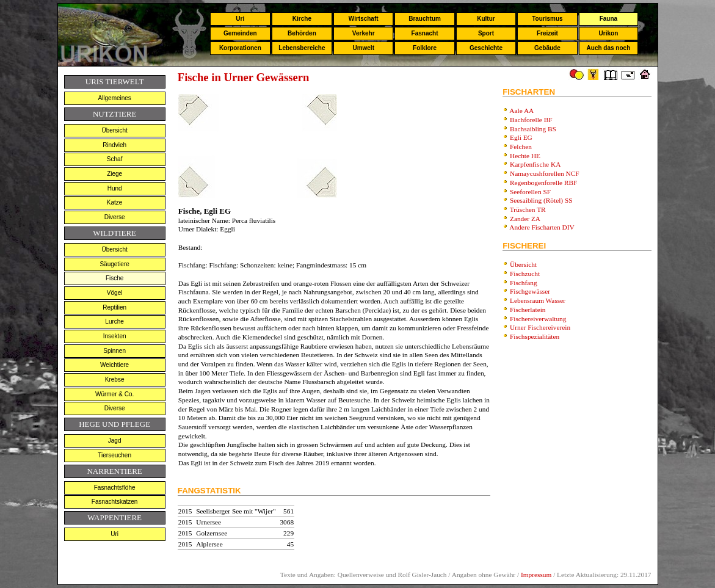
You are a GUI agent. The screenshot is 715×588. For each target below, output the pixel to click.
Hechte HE (525, 156)
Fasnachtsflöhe (115, 488)
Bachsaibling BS (533, 129)
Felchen (521, 147)
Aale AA (521, 111)
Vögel (115, 293)
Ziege (114, 174)
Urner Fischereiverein (540, 327)
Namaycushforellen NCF (545, 173)
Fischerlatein (528, 310)
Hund (115, 188)
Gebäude (547, 48)
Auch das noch (609, 48)
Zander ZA (525, 219)
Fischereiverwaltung (538, 319)
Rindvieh (114, 145)
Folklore (425, 48)
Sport (486, 33)
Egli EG (521, 137)
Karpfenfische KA (535, 164)
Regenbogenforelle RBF (543, 183)
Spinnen (114, 351)
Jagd (115, 441)
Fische (114, 278)
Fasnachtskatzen (115, 502)
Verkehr (364, 33)
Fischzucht (525, 274)
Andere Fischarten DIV (542, 227)
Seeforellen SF (530, 192)
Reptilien (114, 307)
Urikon (609, 33)
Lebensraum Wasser (538, 300)
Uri (240, 19)
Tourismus (547, 19)
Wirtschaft (364, 19)
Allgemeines (114, 98)
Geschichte (486, 48)
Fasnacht (425, 33)
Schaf (115, 159)
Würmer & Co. (114, 394)
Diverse (115, 217)
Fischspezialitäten (535, 336)
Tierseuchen (114, 455)
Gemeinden (240, 33)
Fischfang (524, 283)
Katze (115, 202)
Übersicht (115, 130)
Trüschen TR (528, 209)
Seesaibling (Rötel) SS (541, 200)
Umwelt (363, 48)
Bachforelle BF (531, 120)
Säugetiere (114, 264)
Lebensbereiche (302, 48)
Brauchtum (425, 19)
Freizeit (547, 33)
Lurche (114, 321)
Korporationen (240, 48)
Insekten (115, 336)
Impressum (536, 575)
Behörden (302, 33)
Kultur (486, 19)
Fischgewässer (530, 291)
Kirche (302, 19)
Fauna (608, 19)
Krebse (115, 379)
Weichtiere (114, 365)
